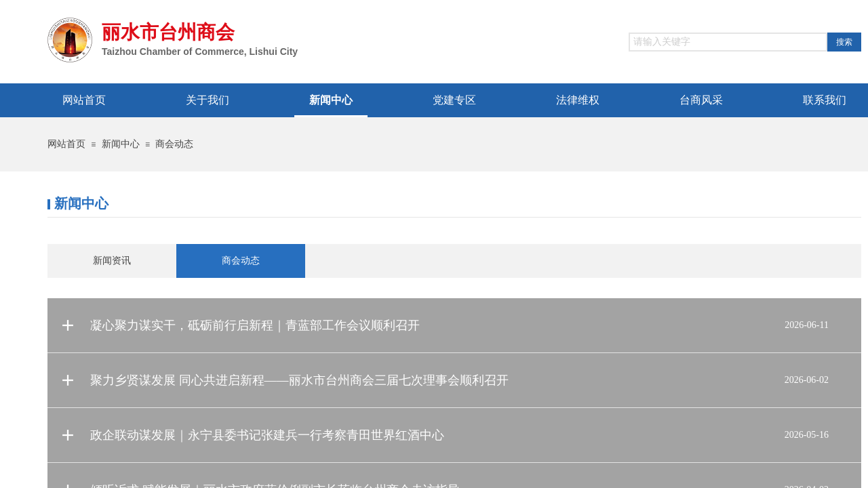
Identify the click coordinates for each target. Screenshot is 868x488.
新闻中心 (121, 144)
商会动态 (174, 144)
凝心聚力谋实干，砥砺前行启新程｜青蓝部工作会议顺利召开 (255, 325)
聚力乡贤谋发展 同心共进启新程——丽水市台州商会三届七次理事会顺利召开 (299, 380)
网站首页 (66, 144)
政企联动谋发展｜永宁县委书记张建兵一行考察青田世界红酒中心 (267, 435)
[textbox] (728, 42)
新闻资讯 (112, 261)
